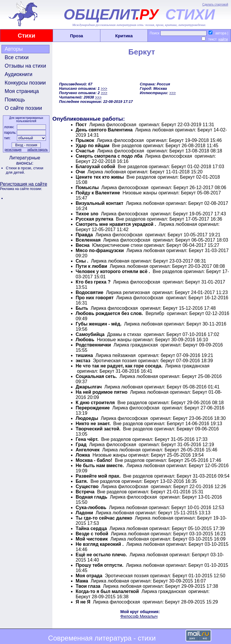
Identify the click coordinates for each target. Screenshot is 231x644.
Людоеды (87, 418)
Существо (87, 486)
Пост (81, 125)
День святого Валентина (104, 130)
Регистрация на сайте (24, 184)
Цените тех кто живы (100, 177)
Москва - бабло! (94, 460)
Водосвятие (89, 292)
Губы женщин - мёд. (99, 324)
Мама (82, 581)
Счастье (85, 151)
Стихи (26, 36)
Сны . (82, 261)
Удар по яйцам (93, 146)
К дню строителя (95, 403)
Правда (84, 235)
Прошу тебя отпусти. (99, 565)
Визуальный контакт (99, 203)
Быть (82, 308)
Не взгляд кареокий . (100, 544)
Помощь (15, 100)
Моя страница (22, 91)
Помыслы (87, 188)
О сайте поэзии (23, 108)
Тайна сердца (91, 528)
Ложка (83, 455)
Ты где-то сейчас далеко (104, 518)
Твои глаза (88, 586)
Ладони (84, 513)
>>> (104, 88)
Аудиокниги (18, 74)
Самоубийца (90, 334)
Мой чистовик (92, 539)
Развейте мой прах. (98, 476)
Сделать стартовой (215, 5)
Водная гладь (91, 497)
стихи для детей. (25, 170)
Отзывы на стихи (25, 66)
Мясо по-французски (100, 250)
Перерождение (93, 408)
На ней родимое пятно (102, 392)
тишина (84, 355)
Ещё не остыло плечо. (101, 555)
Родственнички (93, 345)
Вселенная (88, 240)
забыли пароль (38, 150)
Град (81, 445)
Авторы (14, 49)
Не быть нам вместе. (100, 466)
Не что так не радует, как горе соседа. (119, 366)
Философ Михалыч (139, 616)
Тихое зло (87, 214)
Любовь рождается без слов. (109, 313)
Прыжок (85, 140)
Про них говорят (95, 298)
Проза (77, 36)
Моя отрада (89, 576)
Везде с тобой (92, 534)
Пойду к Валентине (98, 193)
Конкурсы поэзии (25, 83)
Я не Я (84, 602)
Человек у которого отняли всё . (113, 271)
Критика (124, 36)
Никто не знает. (93, 424)
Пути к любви (91, 266)
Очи (80, 172)
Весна (83, 245)
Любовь (85, 340)
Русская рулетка (94, 219)
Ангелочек (88, 450)
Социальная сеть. (96, 376)
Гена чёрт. (87, 439)
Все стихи (17, 57)
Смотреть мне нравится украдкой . (116, 224)
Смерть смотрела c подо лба (110, 156)
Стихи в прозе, (19, 168)
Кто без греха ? (93, 282)
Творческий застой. (98, 429)
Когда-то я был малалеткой (107, 591)
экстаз (83, 361)
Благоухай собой (95, 167)
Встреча (85, 492)
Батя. (82, 481)
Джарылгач (89, 387)
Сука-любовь (91, 507)
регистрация (13, 150)
